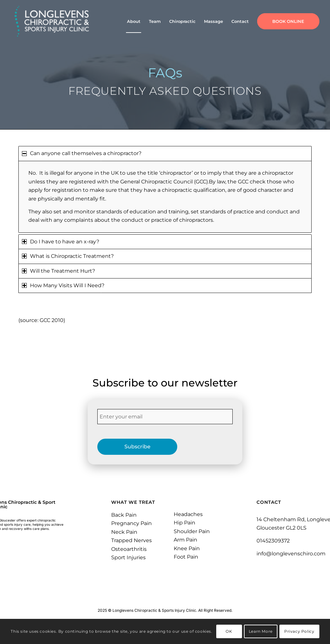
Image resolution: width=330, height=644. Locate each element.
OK (229, 631)
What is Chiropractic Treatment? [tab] (68, 256)
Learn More (261, 631)
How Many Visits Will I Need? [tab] (63, 285)
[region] (165, 197)
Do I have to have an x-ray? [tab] (61, 242)
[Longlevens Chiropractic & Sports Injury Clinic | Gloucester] (52, 21)
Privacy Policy (299, 631)
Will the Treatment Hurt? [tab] (58, 271)
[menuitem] (134, 21)
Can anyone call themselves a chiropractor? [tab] (82, 153)
